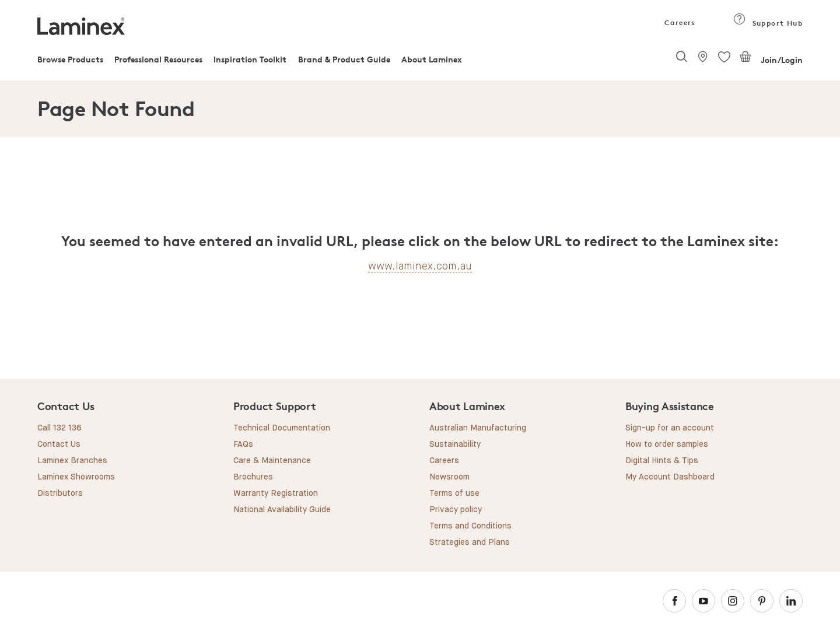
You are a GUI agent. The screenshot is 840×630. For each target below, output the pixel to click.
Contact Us (59, 444)
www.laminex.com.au (420, 266)
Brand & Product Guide (344, 59)
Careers (679, 22)
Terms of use (454, 494)
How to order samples (667, 444)
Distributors (60, 494)
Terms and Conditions (470, 526)
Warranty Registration (276, 494)
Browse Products (70, 59)
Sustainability (455, 444)
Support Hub (768, 23)
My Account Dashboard (670, 477)
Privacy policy (456, 510)
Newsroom (449, 477)
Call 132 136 (60, 428)
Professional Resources (158, 59)
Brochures (253, 477)
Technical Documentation (282, 428)
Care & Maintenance (272, 461)
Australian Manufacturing (478, 428)
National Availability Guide (282, 510)
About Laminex (432, 59)
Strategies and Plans (470, 542)
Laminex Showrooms (76, 477)
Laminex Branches (72, 461)
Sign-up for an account (670, 428)
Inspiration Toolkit (250, 59)
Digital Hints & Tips (662, 461)
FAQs (243, 444)
